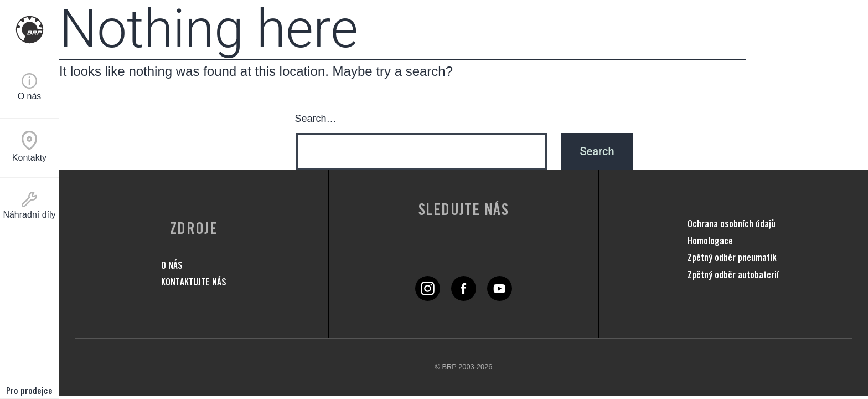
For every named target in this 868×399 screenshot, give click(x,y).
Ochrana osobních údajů (732, 224)
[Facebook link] (464, 296)
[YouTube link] (500, 296)
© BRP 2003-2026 (464, 367)
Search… (316, 119)
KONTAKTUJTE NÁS (194, 282)
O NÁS (172, 265)
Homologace (710, 241)
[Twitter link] (428, 296)
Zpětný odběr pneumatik (732, 257)
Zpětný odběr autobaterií (733, 275)
